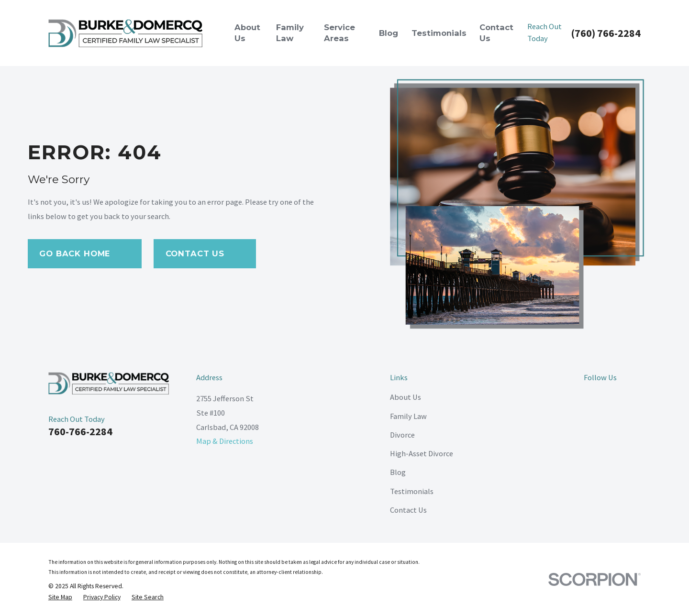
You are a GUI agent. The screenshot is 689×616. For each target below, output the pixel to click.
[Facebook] (589, 397)
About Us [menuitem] (247, 33)
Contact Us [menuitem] (496, 33)
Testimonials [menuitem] (439, 33)
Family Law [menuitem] (290, 33)
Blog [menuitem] (389, 33)
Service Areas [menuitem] (339, 33)
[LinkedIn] (612, 397)
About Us (406, 397)
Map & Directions (225, 441)
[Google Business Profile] (635, 397)
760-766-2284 (80, 431)
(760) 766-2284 (606, 33)
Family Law (408, 416)
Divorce (402, 435)
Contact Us (408, 510)
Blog (398, 472)
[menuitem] (60, 597)
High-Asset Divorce (422, 453)
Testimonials (412, 491)
